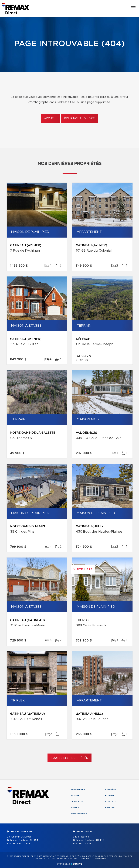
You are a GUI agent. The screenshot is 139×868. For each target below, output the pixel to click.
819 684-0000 (21, 844)
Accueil (50, 119)
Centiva (77, 864)
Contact (111, 802)
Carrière (111, 790)
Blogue (110, 796)
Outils (75, 808)
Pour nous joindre (79, 119)
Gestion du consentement (93, 859)
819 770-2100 (86, 844)
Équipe (75, 796)
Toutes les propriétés (69, 758)
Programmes (79, 813)
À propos (77, 802)
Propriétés (78, 790)
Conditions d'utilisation (64, 859)
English (110, 808)
